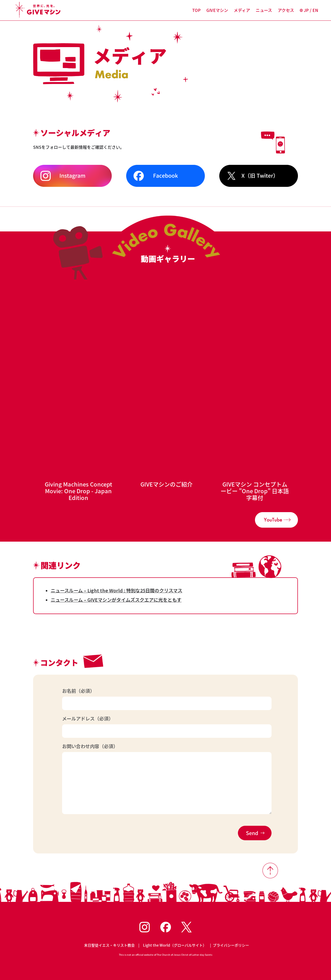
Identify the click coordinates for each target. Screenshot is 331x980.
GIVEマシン (217, 11)
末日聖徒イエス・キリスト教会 (109, 945)
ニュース (264, 11)
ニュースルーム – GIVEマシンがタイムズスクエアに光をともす (116, 600)
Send (252, 833)
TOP (196, 11)
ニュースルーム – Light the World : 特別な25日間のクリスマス (116, 590)
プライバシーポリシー (231, 945)
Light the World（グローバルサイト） (175, 945)
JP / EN (309, 11)
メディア (242, 11)
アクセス (286, 11)
